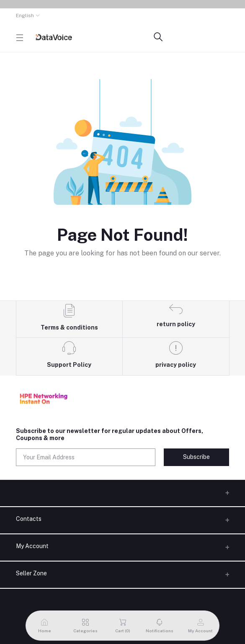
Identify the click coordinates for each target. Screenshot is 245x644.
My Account (32, 546)
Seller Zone (31, 573)
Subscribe (196, 457)
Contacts (29, 519)
